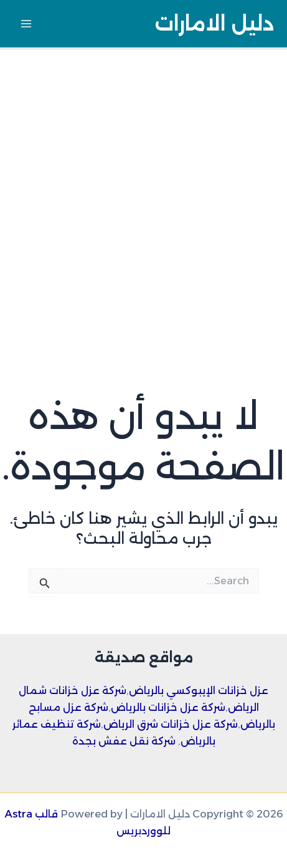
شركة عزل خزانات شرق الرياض (171, 724)
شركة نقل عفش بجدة (124, 741)
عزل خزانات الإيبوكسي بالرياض (199, 690)
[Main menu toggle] (26, 24)
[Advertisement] (143, 200)
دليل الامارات (214, 23)
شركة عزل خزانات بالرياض (168, 707)
